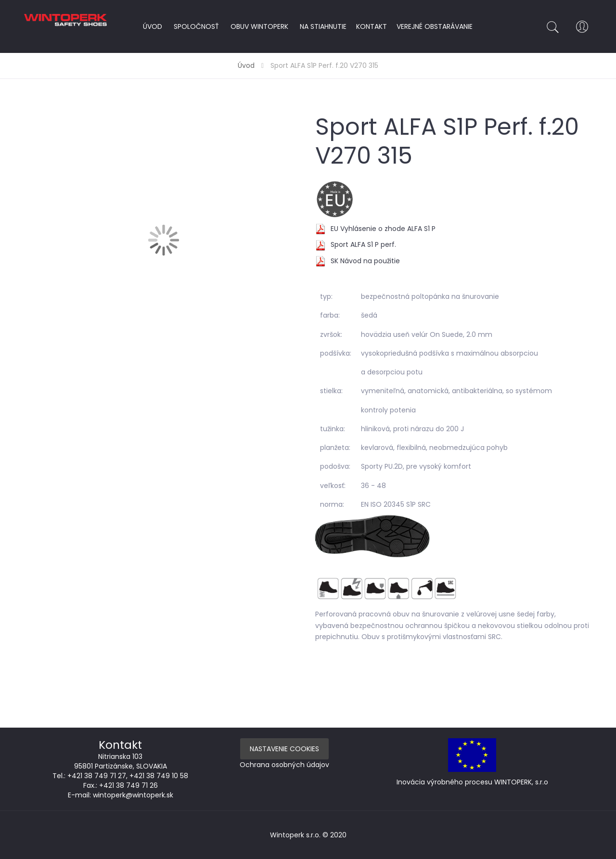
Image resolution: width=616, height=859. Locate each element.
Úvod (246, 65)
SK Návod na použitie (365, 261)
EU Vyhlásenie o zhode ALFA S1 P (383, 229)
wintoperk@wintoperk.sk (133, 795)
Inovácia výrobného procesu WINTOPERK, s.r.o (472, 782)
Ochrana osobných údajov (284, 765)
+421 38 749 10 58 (159, 776)
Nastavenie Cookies (284, 749)
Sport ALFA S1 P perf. (363, 244)
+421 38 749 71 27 (97, 776)
